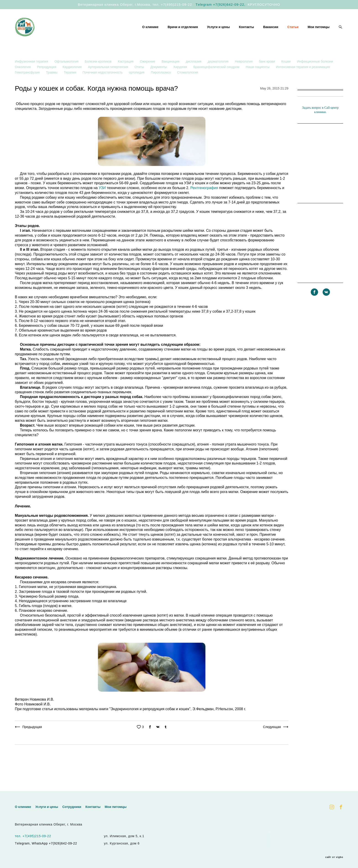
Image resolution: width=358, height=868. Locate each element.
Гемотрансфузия (28, 87)
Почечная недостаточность (103, 87)
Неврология (244, 76)
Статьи (293, 34)
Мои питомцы (319, 34)
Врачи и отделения (183, 34)
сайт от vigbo (334, 857)
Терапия (71, 87)
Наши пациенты (258, 81)
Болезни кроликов (99, 76)
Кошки (286, 76)
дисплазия (194, 76)
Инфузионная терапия (32, 76)
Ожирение (148, 76)
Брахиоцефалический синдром (217, 81)
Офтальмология (67, 76)
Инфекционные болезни (315, 76)
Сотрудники (72, 807)
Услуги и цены (218, 34)
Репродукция (47, 81)
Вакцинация (171, 76)
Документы (159, 81)
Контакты (246, 34)
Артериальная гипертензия (108, 81)
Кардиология (72, 81)
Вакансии (271, 34)
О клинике (150, 34)
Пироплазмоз (161, 87)
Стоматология (188, 87)
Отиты (140, 81)
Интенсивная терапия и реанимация (303, 81)
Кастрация (126, 76)
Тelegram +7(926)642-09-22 (220, 4)
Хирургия (181, 81)
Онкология (23, 81)
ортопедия (137, 87)
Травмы (52, 87)
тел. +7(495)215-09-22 (172, 4)
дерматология (219, 76)
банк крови (267, 76)
